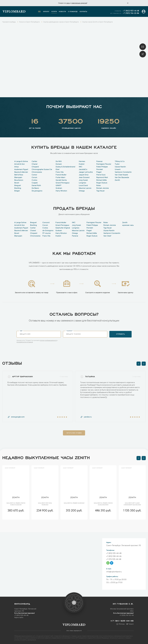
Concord (46, 223)
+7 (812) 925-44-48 (131, 11)
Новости (62, 12)
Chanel (35, 164)
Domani (59, 164)
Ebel (57, 170)
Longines (82, 183)
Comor (34, 175)
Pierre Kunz (101, 175)
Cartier (34, 162)
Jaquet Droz (84, 175)
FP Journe (47, 233)
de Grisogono (48, 231)
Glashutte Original (63, 228)
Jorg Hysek (83, 180)
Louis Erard (83, 186)
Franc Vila (60, 172)
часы (68, 3)
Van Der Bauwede (122, 178)
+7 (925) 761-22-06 (131, 13)
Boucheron (19, 180)
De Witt (59, 162)
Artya (16, 167)
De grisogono (37, 191)
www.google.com (16, 417)
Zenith (117, 180)
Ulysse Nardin (120, 167)
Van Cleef (107, 236)
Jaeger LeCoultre (86, 172)
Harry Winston (61, 191)
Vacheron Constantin (123, 172)
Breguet (18, 186)
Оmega (75, 233)
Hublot (82, 164)
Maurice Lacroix (85, 188)
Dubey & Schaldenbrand (65, 167)
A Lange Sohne (20, 223)
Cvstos (34, 180)
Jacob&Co (83, 170)
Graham (59, 188)
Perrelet (100, 170)
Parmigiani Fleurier (104, 164)
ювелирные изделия (79, 3)
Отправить (120, 334)
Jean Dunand (84, 178)
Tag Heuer (100, 191)
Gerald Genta (61, 180)
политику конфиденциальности (48, 341)
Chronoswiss (37, 172)
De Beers (35, 188)
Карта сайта (19, 618)
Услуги (54, 12)
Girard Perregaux (63, 183)
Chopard (35, 167)
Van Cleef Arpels (121, 175)
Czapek (35, 183)
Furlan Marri (60, 178)
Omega (82, 191)
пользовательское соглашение (25, 342)
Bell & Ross (19, 175)
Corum (34, 178)
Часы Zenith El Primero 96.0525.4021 (74, 503)
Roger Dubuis (102, 183)
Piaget (99, 172)
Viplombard (14, 12)
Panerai (99, 162)
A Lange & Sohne (21, 162)
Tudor (117, 164)
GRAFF (59, 186)
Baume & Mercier (21, 172)
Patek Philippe (102, 167)
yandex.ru (86, 417)
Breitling (18, 188)
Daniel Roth (36, 186)
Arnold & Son (20, 164)
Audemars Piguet (21, 170)
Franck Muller (61, 175)
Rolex (99, 186)
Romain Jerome (103, 188)
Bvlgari (17, 191)
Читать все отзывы (74, 433)
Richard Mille (102, 180)
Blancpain (18, 178)
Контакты (83, 12)
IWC (81, 167)
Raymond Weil (102, 178)
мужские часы (128, 225)
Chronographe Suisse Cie (42, 170)
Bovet (17, 183)
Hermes (82, 162)
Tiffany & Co (120, 162)
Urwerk (118, 170)
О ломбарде (73, 12)
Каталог (46, 12)
